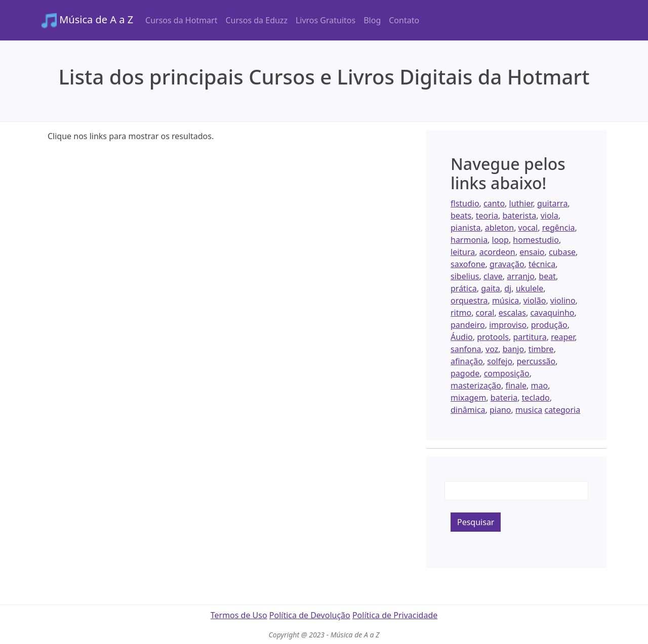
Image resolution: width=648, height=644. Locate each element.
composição (507, 373)
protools (493, 337)
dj (508, 288)
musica (529, 410)
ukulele (530, 288)
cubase (562, 252)
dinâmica (468, 410)
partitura (530, 337)
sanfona (466, 349)
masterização (476, 385)
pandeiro (468, 325)
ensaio (532, 252)
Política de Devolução (310, 615)
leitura (463, 252)
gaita (491, 288)
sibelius (465, 276)
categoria (562, 410)
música (505, 300)
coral (485, 313)
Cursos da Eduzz (256, 20)
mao (540, 385)
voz (492, 349)
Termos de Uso (239, 615)
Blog (372, 20)
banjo (514, 349)
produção (549, 325)
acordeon (497, 252)
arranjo (521, 276)
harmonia (469, 240)
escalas (512, 313)
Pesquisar (476, 522)
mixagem (468, 398)
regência (559, 228)
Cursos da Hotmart (181, 20)
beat (547, 276)
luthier (521, 203)
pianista (465, 228)
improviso (508, 325)
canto (494, 203)
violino (563, 300)
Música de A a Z (87, 20)
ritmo (461, 313)
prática (464, 288)
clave (493, 276)
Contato (404, 20)
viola (550, 216)
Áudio (462, 337)
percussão (536, 361)
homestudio (536, 240)
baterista (519, 216)
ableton (499, 228)
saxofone (468, 264)
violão (535, 300)
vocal (528, 228)
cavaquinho (552, 313)
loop (500, 240)
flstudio (465, 203)
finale (516, 385)
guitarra (552, 203)
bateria (504, 398)
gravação (507, 264)
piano (500, 410)
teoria (487, 216)
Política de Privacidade (395, 615)
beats (461, 216)
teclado (536, 398)
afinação (467, 361)
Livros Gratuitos (326, 20)
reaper (563, 337)
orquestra (469, 300)
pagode (465, 373)
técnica (542, 264)
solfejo (500, 361)
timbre (541, 349)
